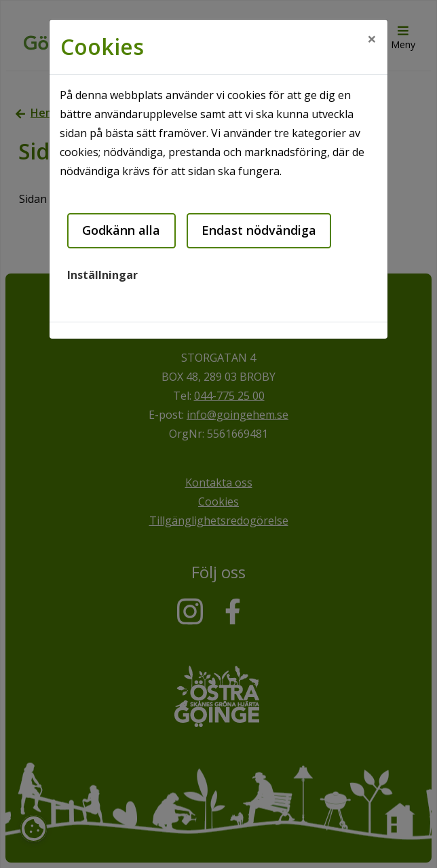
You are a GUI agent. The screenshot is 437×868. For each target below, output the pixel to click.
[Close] (372, 39)
